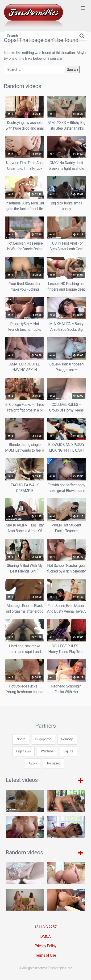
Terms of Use (46, 955)
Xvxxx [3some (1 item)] (33, 763)
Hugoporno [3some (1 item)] (43, 739)
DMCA (45, 936)
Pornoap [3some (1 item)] (67, 739)
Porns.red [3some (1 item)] (54, 763)
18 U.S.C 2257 (45, 927)
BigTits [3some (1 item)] (68, 751)
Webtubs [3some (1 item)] (47, 751)
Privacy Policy (45, 946)
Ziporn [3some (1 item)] (21, 739)
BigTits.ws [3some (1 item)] (24, 751)
